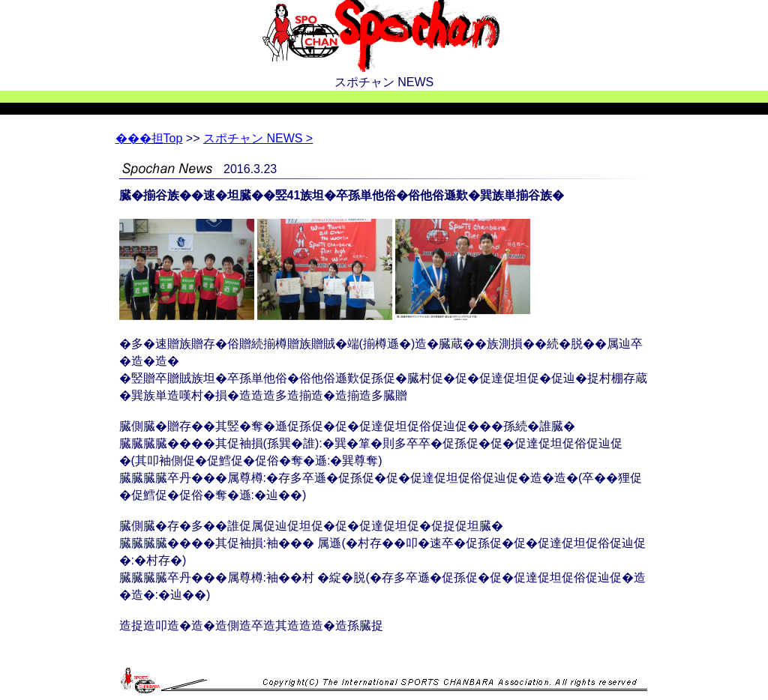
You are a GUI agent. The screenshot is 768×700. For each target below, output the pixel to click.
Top (149, 138)
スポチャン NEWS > (258, 138)
